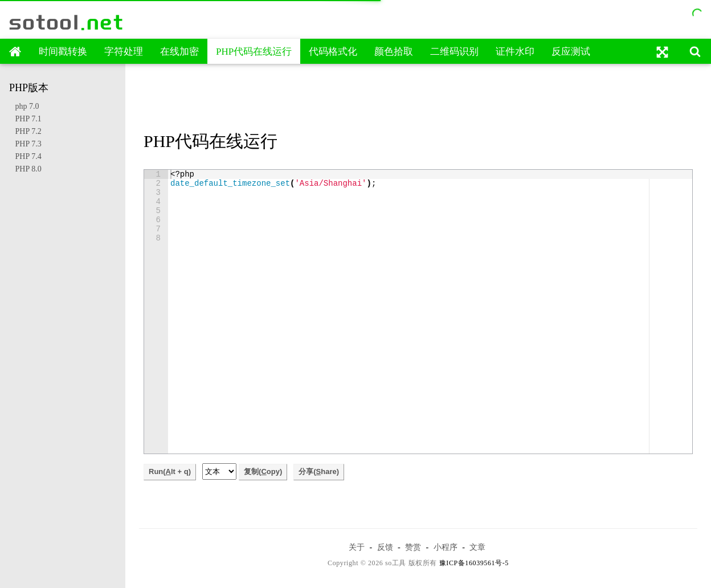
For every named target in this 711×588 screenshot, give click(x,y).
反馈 (385, 547)
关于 (357, 547)
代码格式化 (333, 52)
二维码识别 (454, 52)
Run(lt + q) (170, 471)
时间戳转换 (63, 52)
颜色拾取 (394, 52)
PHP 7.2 (25, 131)
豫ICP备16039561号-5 (474, 563)
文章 (477, 547)
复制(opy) (263, 471)
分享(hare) (319, 471)
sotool (67, 22)
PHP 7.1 (25, 119)
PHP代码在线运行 (254, 52)
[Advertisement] (418, 99)
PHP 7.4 (25, 156)
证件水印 (515, 52)
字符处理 (124, 52)
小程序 (446, 547)
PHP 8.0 (25, 169)
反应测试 (571, 52)
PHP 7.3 (25, 144)
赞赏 (413, 547)
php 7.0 (24, 106)
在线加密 (179, 52)
